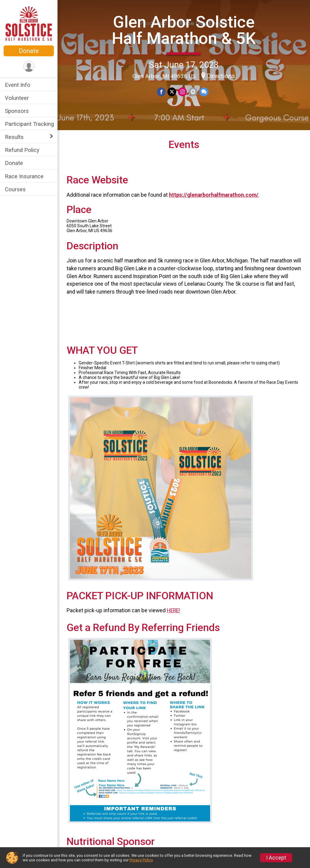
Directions (221, 76)
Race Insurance (24, 176)
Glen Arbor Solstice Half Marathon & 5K (184, 30)
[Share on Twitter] (172, 92)
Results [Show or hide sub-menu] (14, 137)
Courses (15, 189)
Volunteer (17, 98)
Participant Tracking (29, 124)
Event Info (18, 85)
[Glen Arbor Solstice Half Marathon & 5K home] (29, 23)
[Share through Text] (204, 92)
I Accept (276, 858)
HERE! (173, 610)
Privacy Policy (141, 860)
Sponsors (17, 111)
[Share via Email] (193, 92)
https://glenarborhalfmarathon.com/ (214, 195)
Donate (29, 51)
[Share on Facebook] (161, 92)
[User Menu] (29, 66)
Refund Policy (22, 150)
